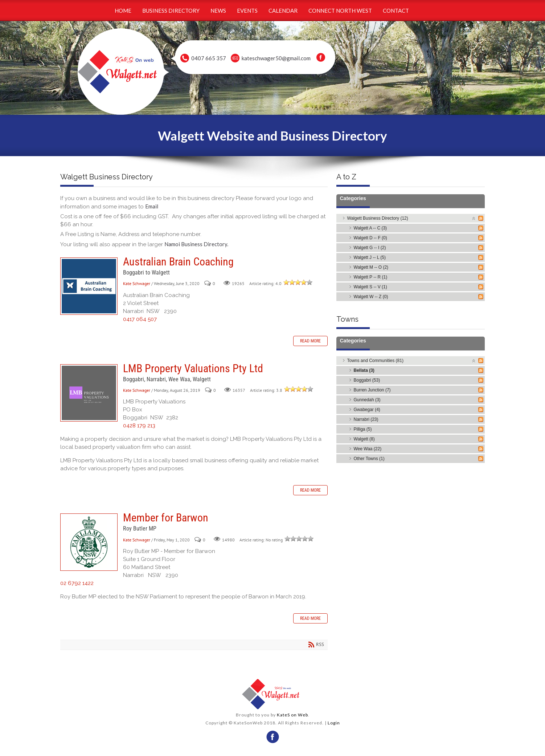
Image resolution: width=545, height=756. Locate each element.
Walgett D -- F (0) (370, 238)
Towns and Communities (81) (375, 361)
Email (152, 206)
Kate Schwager (137, 283)
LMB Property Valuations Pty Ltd (89, 393)
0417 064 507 (140, 319)
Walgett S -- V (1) (370, 287)
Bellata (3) (364, 370)
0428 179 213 (139, 426)
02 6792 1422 (77, 583)
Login (334, 723)
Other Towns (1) (369, 459)
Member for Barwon (89, 542)
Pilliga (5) (363, 429)
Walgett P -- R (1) (371, 277)
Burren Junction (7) (372, 390)
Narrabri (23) (366, 419)
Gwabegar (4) (367, 410)
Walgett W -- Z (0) (371, 297)
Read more (310, 341)
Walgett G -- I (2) (370, 248)
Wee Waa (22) (368, 449)
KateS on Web (292, 715)
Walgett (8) (364, 439)
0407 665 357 (209, 58)
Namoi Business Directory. (196, 244)
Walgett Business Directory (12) (378, 218)
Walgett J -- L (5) (370, 257)
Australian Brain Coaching (89, 286)
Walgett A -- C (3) (370, 228)
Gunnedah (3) (367, 400)
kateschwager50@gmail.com (276, 58)
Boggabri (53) (367, 380)
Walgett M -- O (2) (371, 267)
